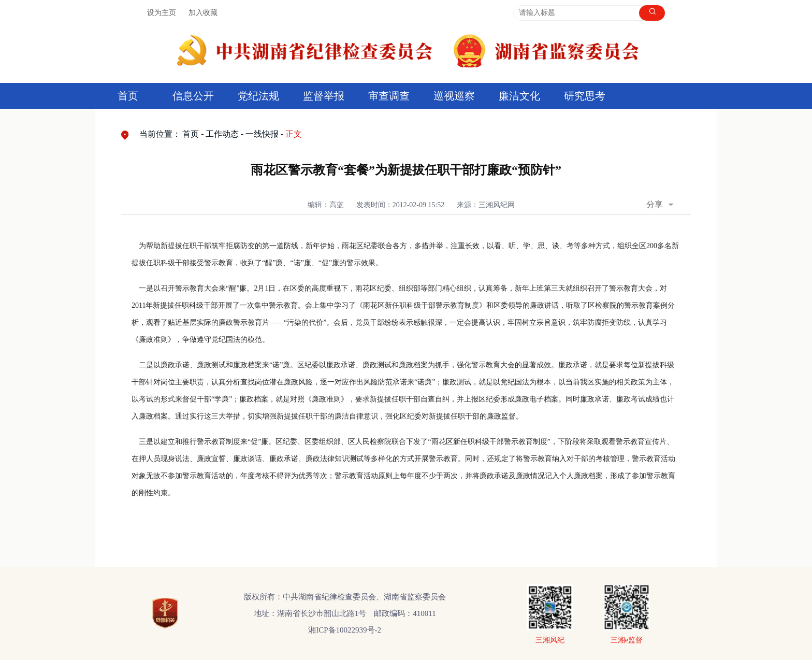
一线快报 (262, 134)
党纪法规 (258, 96)
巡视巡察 (454, 96)
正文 (294, 134)
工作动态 (222, 134)
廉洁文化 (519, 96)
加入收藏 (203, 13)
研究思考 (585, 96)
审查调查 (389, 96)
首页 (128, 96)
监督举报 (324, 96)
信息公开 (193, 96)
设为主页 (162, 13)
